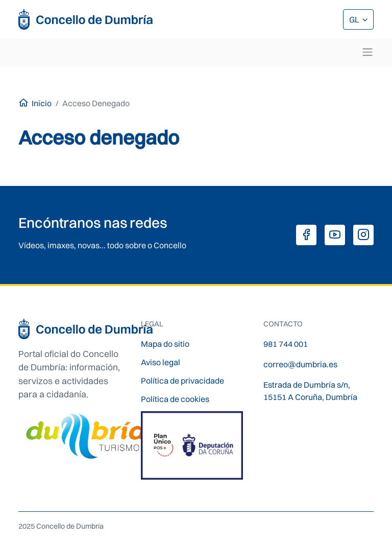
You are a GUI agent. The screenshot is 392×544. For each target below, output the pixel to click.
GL (355, 19)
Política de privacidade (182, 381)
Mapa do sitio (165, 344)
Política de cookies (175, 399)
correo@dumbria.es (300, 364)
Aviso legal (161, 362)
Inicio (42, 103)
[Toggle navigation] (367, 52)
